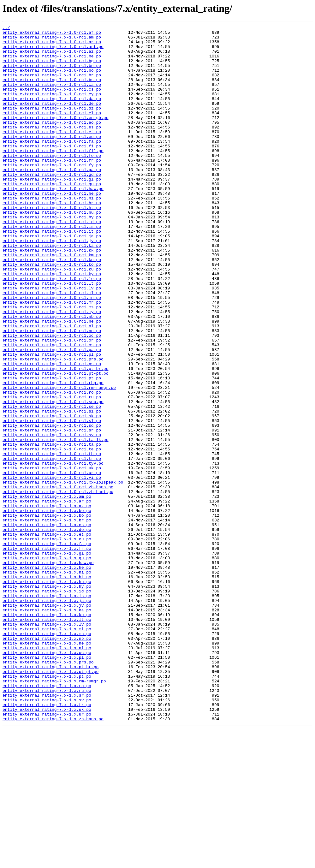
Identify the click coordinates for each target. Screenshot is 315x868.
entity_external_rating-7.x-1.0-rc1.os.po (52, 409)
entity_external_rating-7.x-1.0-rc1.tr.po (52, 545)
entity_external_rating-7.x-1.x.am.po (47, 591)
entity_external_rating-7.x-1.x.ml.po (47, 750)
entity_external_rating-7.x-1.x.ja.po (47, 716)
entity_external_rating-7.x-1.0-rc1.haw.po (53, 222)
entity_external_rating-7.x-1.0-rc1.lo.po (52, 330)
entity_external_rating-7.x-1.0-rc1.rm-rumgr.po (59, 460)
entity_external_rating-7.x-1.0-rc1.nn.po (52, 392)
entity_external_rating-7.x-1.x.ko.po (47, 733)
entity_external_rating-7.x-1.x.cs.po (47, 625)
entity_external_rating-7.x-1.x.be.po (47, 608)
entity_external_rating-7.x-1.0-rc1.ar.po (52, 45)
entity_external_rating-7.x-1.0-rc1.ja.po (52, 278)
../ (6, 28)
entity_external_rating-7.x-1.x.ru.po (47, 824)
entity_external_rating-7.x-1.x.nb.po (47, 761)
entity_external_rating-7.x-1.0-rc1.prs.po (53, 426)
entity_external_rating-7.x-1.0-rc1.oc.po (52, 398)
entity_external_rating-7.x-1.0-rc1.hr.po (52, 239)
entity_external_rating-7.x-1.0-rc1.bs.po (52, 91)
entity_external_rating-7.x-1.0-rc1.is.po (52, 267)
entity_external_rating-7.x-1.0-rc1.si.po (52, 489)
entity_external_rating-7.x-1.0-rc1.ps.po (52, 432)
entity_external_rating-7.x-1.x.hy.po (47, 699)
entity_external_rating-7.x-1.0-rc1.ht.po (52, 244)
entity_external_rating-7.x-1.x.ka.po (47, 727)
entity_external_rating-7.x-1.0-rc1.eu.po (52, 159)
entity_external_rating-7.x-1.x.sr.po (47, 829)
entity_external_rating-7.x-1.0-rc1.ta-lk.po (55, 523)
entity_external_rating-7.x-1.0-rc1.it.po (52, 273)
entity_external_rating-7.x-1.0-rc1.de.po (52, 119)
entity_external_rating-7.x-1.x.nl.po (47, 773)
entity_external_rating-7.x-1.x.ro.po (47, 818)
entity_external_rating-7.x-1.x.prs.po (48, 790)
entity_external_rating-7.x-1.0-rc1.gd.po (52, 205)
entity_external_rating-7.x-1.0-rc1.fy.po (52, 193)
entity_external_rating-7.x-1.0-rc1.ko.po (52, 312)
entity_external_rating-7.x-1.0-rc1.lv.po (52, 341)
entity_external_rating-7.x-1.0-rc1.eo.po (52, 142)
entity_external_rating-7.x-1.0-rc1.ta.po (52, 528)
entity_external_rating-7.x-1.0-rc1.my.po (52, 369)
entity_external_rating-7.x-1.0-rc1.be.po (52, 62)
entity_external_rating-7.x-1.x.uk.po (47, 847)
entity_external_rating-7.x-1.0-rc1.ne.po (52, 381)
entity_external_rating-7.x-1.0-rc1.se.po (52, 483)
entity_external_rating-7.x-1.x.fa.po (47, 648)
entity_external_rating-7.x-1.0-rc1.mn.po (52, 352)
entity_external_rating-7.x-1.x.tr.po (47, 841)
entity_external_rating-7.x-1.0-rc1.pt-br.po (55, 437)
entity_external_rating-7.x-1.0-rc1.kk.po (52, 295)
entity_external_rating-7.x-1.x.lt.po (47, 739)
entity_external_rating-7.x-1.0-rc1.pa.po (52, 415)
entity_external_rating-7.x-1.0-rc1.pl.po (52, 420)
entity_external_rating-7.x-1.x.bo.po (47, 614)
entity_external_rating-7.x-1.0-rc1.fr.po (52, 187)
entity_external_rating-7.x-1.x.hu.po (47, 693)
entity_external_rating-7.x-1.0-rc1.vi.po (52, 568)
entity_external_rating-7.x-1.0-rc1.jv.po (52, 284)
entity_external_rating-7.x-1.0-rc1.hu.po (52, 250)
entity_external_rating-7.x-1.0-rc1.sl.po (52, 500)
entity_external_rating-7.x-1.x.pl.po (47, 784)
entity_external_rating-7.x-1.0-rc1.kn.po (52, 307)
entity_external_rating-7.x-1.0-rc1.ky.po (52, 324)
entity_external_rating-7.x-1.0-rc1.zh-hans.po (58, 580)
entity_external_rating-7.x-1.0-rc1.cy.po (52, 108)
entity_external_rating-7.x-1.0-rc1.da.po (52, 114)
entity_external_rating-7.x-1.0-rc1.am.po (52, 40)
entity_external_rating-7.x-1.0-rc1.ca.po (52, 97)
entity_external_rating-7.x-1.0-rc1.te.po (52, 534)
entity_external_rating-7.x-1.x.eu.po (47, 642)
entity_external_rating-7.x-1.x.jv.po (47, 722)
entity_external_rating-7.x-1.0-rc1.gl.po (52, 210)
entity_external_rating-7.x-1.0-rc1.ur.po (52, 562)
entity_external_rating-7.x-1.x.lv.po (47, 744)
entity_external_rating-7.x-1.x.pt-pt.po (51, 801)
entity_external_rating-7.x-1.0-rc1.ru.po (52, 472)
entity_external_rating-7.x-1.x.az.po (47, 602)
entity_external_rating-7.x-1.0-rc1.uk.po (52, 557)
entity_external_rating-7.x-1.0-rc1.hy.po (52, 256)
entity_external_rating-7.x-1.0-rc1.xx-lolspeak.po (63, 574)
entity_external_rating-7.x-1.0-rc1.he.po (52, 227)
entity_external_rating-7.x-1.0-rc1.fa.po (52, 165)
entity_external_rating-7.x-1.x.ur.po (47, 852)
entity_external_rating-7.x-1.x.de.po (47, 631)
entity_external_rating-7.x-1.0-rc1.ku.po (52, 318)
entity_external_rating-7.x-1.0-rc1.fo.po (52, 182)
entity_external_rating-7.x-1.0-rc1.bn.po (52, 74)
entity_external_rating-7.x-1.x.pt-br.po (51, 795)
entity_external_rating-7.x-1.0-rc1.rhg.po (53, 455)
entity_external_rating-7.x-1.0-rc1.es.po (52, 148)
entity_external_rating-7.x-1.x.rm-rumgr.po (54, 812)
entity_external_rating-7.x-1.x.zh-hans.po (53, 858)
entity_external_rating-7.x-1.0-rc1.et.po (52, 153)
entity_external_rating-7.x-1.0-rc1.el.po (52, 131)
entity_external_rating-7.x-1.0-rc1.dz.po (52, 125)
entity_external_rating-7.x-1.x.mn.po (47, 756)
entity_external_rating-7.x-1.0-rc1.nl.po (52, 386)
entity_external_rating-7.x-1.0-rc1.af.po (52, 34)
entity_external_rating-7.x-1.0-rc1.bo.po (52, 80)
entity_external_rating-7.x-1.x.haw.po (48, 670)
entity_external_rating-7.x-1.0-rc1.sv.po (52, 517)
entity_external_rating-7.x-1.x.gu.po (47, 665)
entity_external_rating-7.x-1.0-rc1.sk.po (52, 494)
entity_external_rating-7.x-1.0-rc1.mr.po (52, 358)
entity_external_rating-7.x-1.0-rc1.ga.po (52, 199)
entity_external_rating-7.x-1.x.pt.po (47, 807)
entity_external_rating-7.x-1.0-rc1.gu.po (52, 216)
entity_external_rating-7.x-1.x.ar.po (47, 597)
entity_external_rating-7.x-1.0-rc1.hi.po (52, 233)
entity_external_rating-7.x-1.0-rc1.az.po (52, 57)
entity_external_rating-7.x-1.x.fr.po (47, 653)
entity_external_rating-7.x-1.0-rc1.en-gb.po (55, 136)
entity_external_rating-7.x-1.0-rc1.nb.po (52, 375)
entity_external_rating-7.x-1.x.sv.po (47, 835)
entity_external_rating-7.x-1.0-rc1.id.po (52, 261)
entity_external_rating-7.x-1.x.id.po (47, 705)
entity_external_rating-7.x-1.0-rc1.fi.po (52, 170)
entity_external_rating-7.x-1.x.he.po (47, 676)
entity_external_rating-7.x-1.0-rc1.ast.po (53, 51)
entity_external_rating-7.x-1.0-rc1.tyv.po (53, 551)
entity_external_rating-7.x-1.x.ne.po (47, 767)
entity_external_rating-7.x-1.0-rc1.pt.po (52, 449)
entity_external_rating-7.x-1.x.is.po (47, 710)
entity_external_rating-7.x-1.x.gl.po (47, 659)
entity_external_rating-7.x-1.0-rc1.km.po (52, 301)
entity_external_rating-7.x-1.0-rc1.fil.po (53, 176)
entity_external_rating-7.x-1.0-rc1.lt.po (52, 335)
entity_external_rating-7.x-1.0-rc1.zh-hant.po (58, 585)
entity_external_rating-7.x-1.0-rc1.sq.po (52, 506)
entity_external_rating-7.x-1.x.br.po (47, 619)
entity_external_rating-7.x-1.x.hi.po (47, 682)
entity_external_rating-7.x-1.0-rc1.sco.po (53, 477)
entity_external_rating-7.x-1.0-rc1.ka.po (52, 290)
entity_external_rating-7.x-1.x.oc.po (47, 778)
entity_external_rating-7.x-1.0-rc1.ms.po (52, 364)
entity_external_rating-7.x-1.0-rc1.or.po (52, 403)
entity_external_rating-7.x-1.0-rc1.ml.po (52, 347)
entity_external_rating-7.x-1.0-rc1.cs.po (52, 102)
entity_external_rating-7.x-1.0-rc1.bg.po (52, 68)
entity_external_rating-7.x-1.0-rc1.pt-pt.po (55, 443)
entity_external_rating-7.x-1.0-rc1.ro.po (52, 466)
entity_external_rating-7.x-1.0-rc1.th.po (52, 540)
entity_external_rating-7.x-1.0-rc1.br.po (52, 85)
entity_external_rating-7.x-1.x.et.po (47, 636)
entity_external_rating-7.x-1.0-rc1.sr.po (52, 511)
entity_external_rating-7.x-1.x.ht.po (47, 687)
